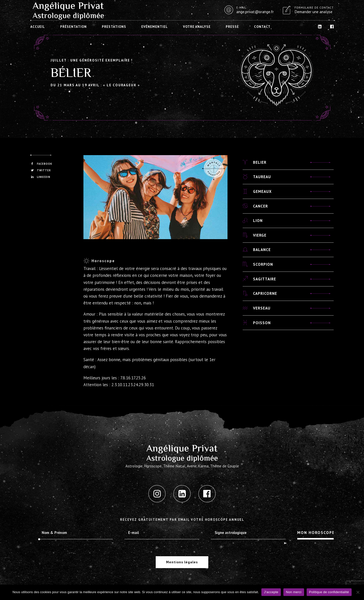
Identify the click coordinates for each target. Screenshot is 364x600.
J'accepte (271, 592)
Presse (232, 27)
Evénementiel (155, 27)
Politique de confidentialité (329, 592)
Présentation (73, 27)
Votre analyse (197, 27)
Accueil (38, 27)
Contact (262, 27)
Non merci (294, 592)
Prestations (114, 27)
